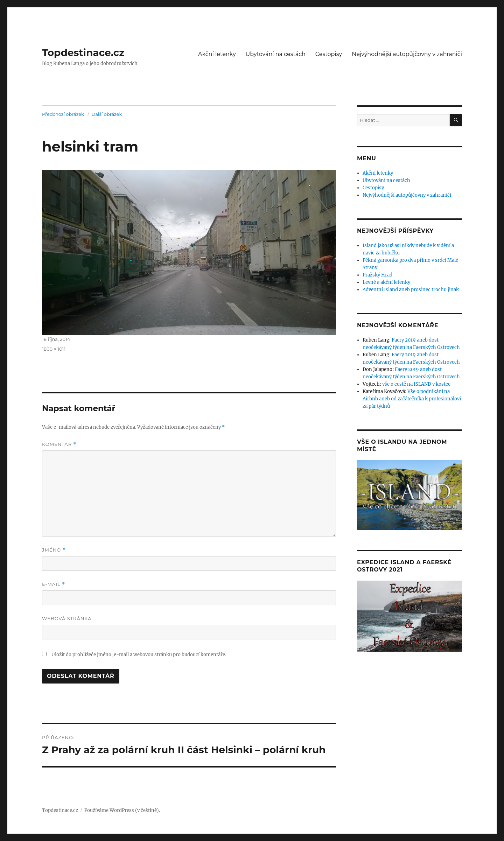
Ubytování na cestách (276, 54)
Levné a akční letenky (386, 282)
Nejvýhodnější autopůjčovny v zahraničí (407, 54)
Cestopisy (329, 54)
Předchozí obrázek (63, 114)
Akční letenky (217, 54)
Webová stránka (67, 618)
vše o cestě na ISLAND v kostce (416, 384)
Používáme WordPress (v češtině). (122, 810)
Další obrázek (107, 114)
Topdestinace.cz (83, 52)
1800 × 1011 (54, 349)
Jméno (54, 550)
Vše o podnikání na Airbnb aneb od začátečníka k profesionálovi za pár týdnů (412, 399)
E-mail (54, 584)
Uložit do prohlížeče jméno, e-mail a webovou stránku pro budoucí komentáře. (139, 655)
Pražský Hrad (377, 275)
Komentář (59, 444)
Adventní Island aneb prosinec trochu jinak (411, 290)
